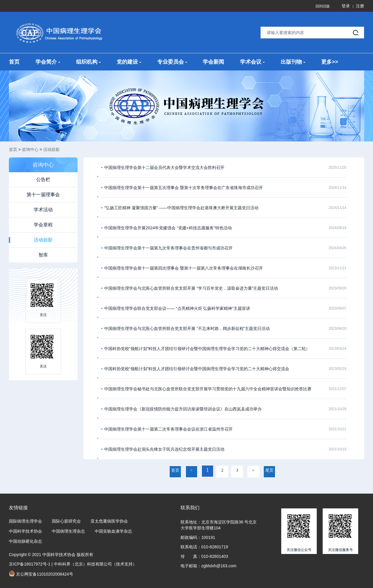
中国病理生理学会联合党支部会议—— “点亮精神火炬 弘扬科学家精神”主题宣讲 (177, 308)
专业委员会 (172, 62)
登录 (346, 6)
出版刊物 (293, 62)
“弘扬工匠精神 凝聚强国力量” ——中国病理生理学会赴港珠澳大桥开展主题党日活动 (181, 208)
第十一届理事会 (43, 195)
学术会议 (252, 62)
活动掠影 (52, 149)
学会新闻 (213, 62)
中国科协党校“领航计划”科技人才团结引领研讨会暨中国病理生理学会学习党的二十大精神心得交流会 (197, 369)
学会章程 (43, 225)
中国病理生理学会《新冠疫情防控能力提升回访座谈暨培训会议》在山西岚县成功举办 (183, 409)
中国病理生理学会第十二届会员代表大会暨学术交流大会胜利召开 (164, 167)
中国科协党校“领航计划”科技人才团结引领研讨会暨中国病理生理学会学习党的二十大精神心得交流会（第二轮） (207, 349)
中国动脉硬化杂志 (25, 541)
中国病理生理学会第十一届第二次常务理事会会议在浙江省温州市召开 (168, 429)
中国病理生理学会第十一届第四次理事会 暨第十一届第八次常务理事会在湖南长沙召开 (184, 268)
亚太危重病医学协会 (109, 521)
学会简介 (48, 62)
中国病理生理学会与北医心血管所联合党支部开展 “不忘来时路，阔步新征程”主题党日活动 (187, 328)
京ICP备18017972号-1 (30, 564)
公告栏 (43, 179)
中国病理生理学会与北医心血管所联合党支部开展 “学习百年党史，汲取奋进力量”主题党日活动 (191, 288)
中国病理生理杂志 (68, 531)
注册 (360, 6)
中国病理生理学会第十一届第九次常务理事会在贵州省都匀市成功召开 (168, 248)
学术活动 (43, 210)
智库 (43, 255)
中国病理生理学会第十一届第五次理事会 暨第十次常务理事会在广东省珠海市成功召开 (184, 188)
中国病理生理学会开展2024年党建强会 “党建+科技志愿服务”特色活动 (168, 228)
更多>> (330, 62)
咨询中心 (30, 149)
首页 (14, 62)
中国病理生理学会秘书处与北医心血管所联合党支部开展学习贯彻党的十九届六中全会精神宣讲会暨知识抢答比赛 (208, 389)
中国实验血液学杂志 (113, 531)
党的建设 (129, 62)
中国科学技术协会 (25, 531)
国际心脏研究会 (66, 521)
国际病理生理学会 (25, 521)
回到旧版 (323, 6)
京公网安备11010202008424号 (41, 573)
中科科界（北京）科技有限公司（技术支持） (95, 564)
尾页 (269, 470)
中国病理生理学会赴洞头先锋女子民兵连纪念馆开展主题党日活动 (164, 449)
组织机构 (88, 62)
